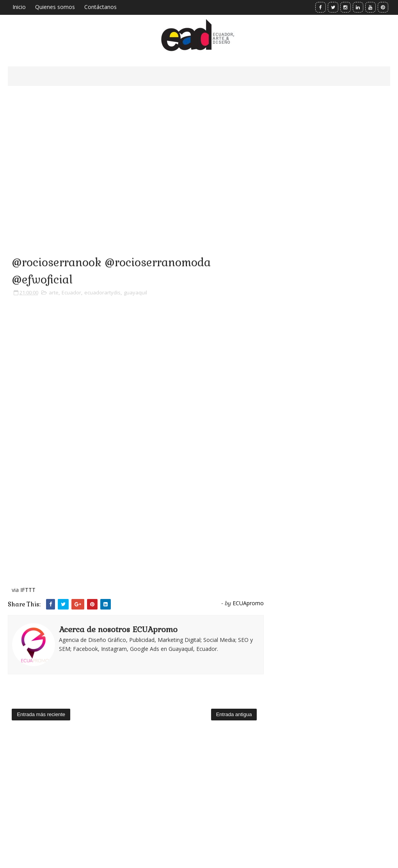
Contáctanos (100, 7)
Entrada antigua (234, 714)
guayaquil (135, 292)
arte (54, 292)
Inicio (19, 7)
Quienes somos (55, 7)
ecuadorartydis (102, 292)
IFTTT (28, 590)
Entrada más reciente (41, 714)
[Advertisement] (136, 160)
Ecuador (71, 292)
